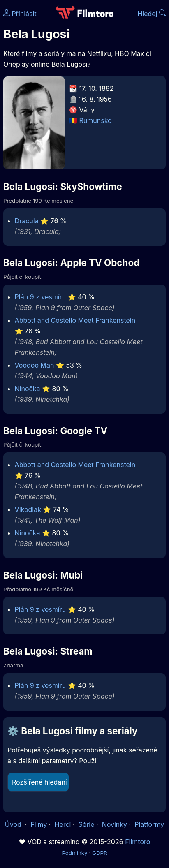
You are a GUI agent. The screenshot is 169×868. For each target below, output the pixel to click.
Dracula (27, 221)
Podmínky (74, 853)
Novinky (115, 824)
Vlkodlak (28, 509)
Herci (63, 824)
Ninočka (28, 389)
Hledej (152, 14)
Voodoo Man (35, 365)
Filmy (39, 824)
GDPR (100, 853)
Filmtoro (138, 842)
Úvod (14, 824)
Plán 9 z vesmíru (41, 297)
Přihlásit (20, 14)
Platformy (149, 824)
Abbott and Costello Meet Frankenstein (75, 320)
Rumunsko (96, 120)
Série (87, 824)
